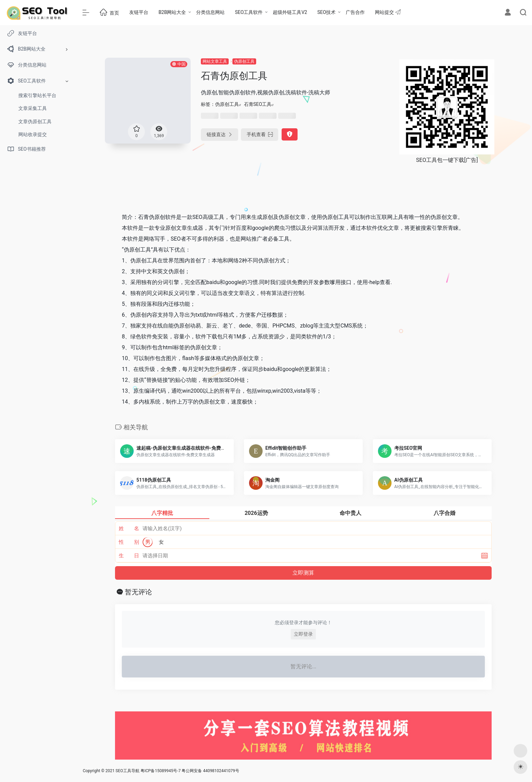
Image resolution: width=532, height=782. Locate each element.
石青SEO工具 (258, 104)
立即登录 (303, 634)
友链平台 (139, 12)
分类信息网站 (210, 12)
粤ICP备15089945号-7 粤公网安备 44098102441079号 (190, 771)
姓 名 (129, 528)
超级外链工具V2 (290, 12)
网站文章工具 (215, 61)
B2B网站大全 (172, 12)
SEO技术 (326, 12)
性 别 (129, 542)
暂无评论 (138, 592)
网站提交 (388, 12)
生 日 (129, 556)
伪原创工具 (244, 61)
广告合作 (355, 12)
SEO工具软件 (249, 12)
